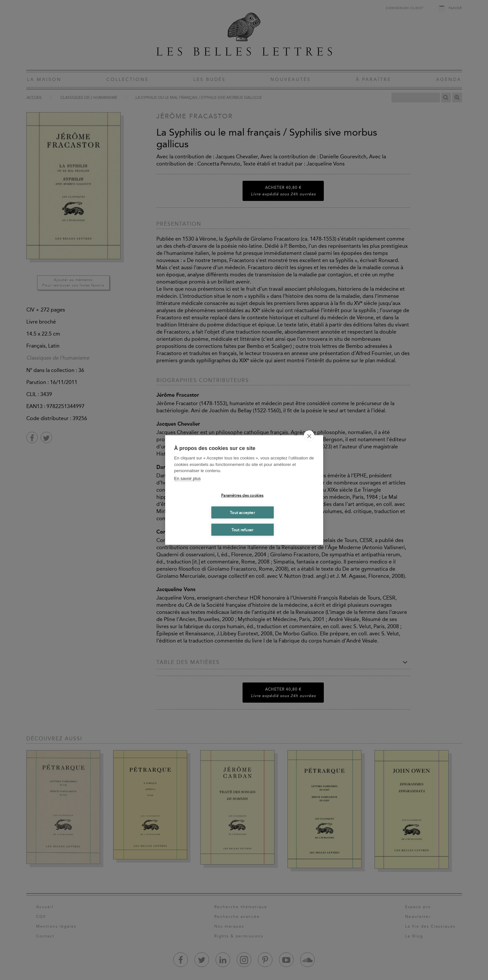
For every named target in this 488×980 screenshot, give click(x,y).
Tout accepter (242, 512)
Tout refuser (242, 530)
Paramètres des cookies (242, 495)
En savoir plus (188, 478)
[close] (309, 436)
